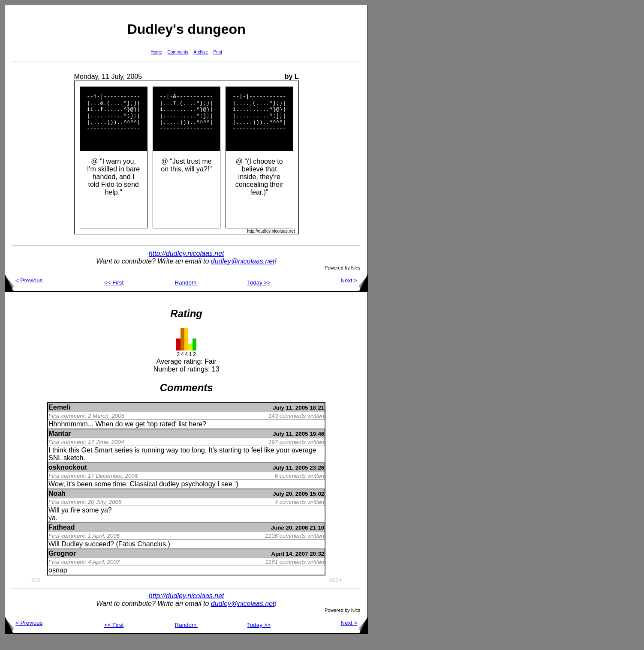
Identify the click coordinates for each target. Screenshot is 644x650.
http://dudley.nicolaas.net (187, 265)
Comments (178, 52)
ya (200, 181)
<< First (114, 294)
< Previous (24, 292)
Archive (201, 52)
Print (218, 52)
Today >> (259, 294)
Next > (354, 292)
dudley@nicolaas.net (243, 273)
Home (156, 52)
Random (187, 294)
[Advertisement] (395, 133)
